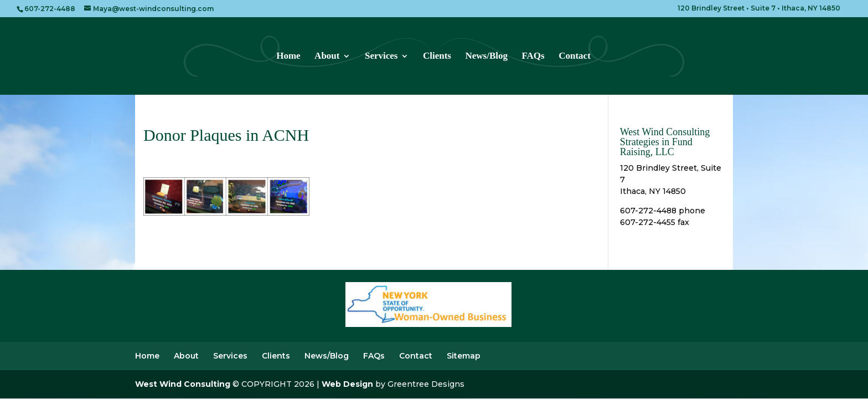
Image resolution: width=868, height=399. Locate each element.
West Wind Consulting (183, 384)
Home (288, 57)
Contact (575, 57)
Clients (437, 57)
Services (381, 57)
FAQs (533, 57)
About (327, 57)
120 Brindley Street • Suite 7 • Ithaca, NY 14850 (759, 9)
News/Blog (486, 57)
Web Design (347, 384)
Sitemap (464, 356)
